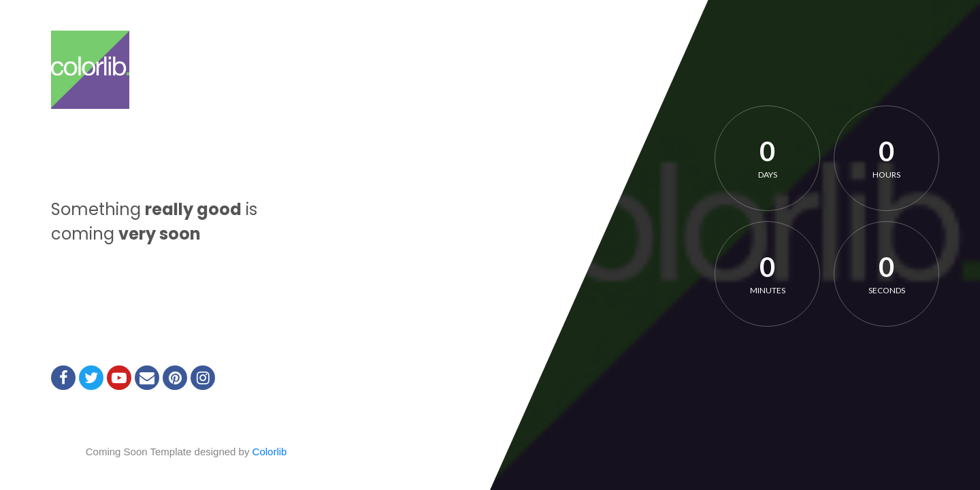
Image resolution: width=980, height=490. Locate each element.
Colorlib (270, 452)
